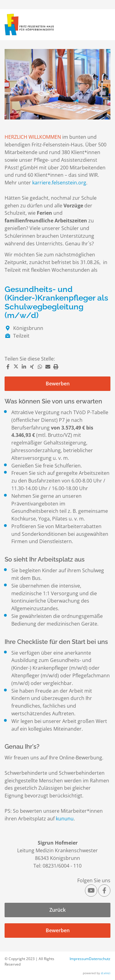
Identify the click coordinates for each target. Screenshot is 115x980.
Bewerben (58, 384)
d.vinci (106, 973)
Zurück (57, 910)
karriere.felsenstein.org (59, 183)
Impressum (79, 959)
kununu (65, 819)
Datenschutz (100, 959)
